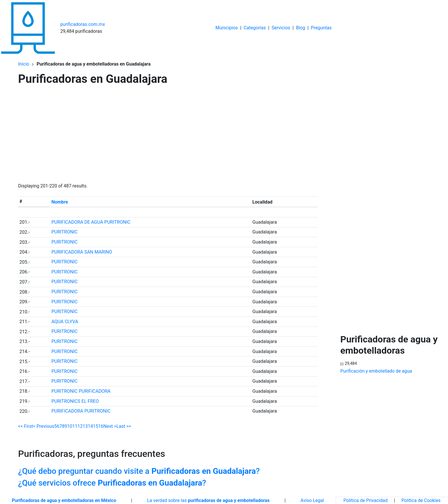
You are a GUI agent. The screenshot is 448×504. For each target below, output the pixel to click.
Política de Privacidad (365, 500)
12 (80, 426)
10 (70, 426)
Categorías (255, 28)
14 (91, 426)
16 (101, 426)
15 (96, 426)
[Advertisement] (168, 135)
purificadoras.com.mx (83, 24)
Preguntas (321, 28)
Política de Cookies (421, 500)
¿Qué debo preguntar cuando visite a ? (139, 471)
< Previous (44, 426)
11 (75, 426)
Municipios (227, 28)
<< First (26, 426)
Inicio (24, 64)
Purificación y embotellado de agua (376, 371)
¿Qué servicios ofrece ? (112, 483)
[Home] (28, 28)
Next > (110, 426)
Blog (301, 28)
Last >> (124, 426)
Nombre (60, 202)
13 (85, 426)
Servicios (281, 28)
